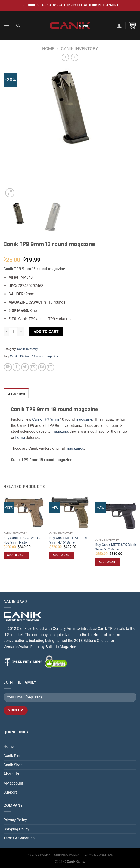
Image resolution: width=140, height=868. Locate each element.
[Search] (18, 26)
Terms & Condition (19, 838)
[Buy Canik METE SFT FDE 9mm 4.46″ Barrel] (70, 513)
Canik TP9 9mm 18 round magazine (34, 356)
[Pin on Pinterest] (42, 367)
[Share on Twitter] (25, 367)
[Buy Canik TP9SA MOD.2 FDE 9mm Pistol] (24, 513)
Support (10, 792)
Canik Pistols (15, 756)
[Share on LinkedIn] (50, 367)
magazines (75, 448)
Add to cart (46, 332)
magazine (84, 419)
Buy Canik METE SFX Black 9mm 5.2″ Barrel (116, 547)
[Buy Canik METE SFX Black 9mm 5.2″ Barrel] (116, 516)
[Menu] (6, 25)
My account (13, 783)
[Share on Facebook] (16, 367)
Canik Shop (13, 765)
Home (48, 49)
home (20, 438)
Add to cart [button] (16, 555)
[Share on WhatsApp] (8, 367)
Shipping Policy (16, 829)
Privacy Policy (15, 820)
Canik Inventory (80, 49)
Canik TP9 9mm (46, 419)
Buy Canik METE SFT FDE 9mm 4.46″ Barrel (69, 540)
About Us (11, 774)
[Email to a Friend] (33, 367)
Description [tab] (16, 394)
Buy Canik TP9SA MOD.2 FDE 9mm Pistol (22, 540)
